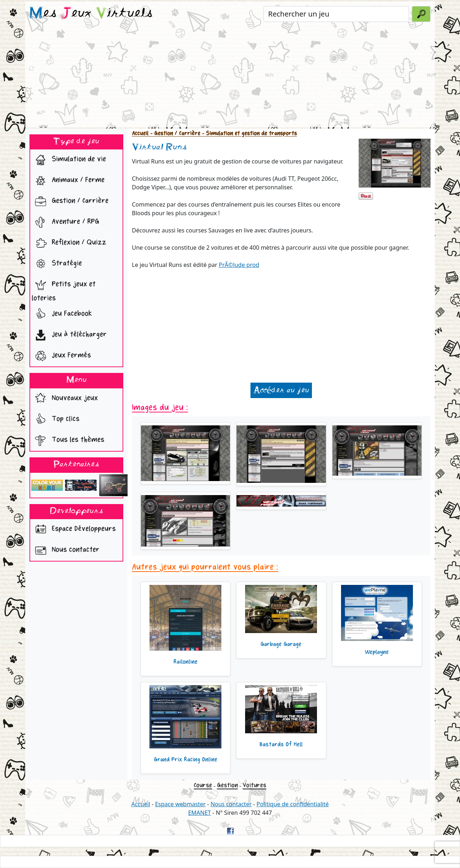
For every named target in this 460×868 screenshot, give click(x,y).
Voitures (254, 785)
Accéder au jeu (281, 390)
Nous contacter (66, 550)
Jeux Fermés (61, 356)
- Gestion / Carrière (174, 133)
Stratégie (57, 264)
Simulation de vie (69, 160)
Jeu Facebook (62, 314)
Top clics (56, 420)
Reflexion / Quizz (69, 243)
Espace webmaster (180, 804)
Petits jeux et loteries (64, 289)
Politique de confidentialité (293, 804)
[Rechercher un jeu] (336, 14)
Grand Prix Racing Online (186, 759)
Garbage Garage (281, 644)
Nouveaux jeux (65, 399)
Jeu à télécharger (69, 335)
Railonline (186, 662)
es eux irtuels (91, 14)
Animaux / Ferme (68, 181)
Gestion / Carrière (70, 202)
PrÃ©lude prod (239, 265)
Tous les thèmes (68, 440)
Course (203, 785)
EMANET (199, 813)
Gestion (227, 785)
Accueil (140, 133)
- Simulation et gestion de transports (249, 133)
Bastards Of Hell (281, 744)
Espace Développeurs (74, 530)
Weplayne (377, 652)
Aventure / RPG (65, 222)
